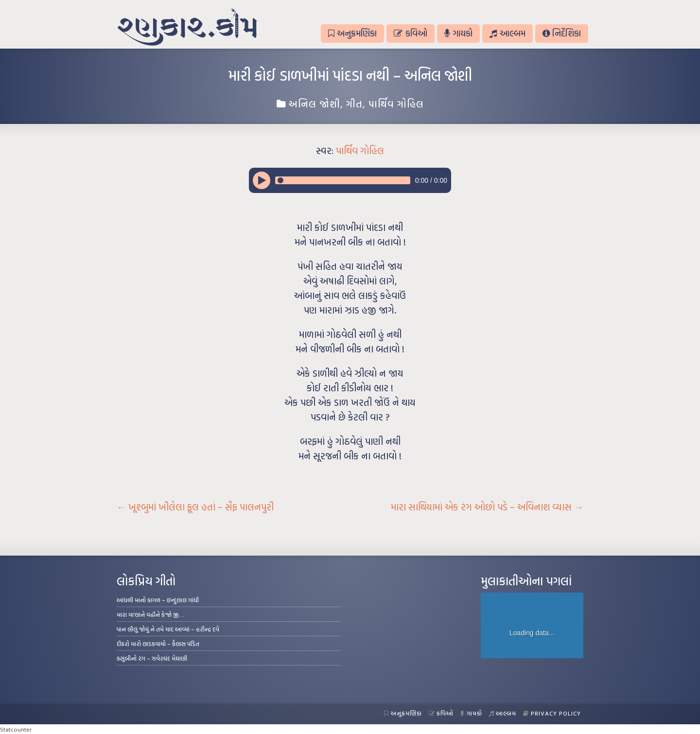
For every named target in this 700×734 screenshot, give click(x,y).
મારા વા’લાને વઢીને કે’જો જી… (150, 614)
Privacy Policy (552, 713)
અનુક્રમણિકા (352, 33)
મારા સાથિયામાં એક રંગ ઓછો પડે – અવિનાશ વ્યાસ (487, 507)
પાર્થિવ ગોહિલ (396, 104)
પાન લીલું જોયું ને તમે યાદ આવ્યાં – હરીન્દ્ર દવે (168, 629)
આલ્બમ (507, 33)
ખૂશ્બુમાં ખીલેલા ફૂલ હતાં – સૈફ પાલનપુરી (195, 507)
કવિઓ (410, 33)
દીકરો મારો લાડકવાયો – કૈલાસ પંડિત (158, 644)
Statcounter (16, 729)
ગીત (354, 104)
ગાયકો (458, 33)
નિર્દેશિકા (562, 33)
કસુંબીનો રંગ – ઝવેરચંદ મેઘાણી (152, 658)
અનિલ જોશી (314, 104)
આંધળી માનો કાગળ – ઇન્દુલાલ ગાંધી (158, 600)
